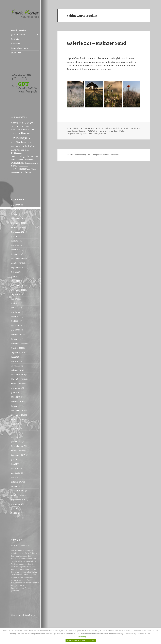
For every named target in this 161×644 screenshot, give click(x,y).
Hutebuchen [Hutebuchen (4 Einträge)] (29, 143)
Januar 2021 (16, 339)
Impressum (16, 53)
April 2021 (16, 330)
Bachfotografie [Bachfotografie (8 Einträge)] (18, 129)
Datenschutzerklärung (21, 48)
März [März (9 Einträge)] (22, 150)
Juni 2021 (15, 321)
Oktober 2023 (17, 263)
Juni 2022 (15, 303)
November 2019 (18, 379)
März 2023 (16, 281)
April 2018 (16, 433)
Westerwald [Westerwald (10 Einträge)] (17, 173)
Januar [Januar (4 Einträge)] (35, 143)
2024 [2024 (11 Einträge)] (23, 126)
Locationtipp (128, 128)
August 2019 (16, 388)
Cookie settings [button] (80, 637)
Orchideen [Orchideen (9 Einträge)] (28, 160)
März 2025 (16, 210)
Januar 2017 (16, 486)
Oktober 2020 (17, 348)
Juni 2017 (15, 464)
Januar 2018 (16, 442)
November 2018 (18, 415)
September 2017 (18, 455)
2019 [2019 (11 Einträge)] (26, 123)
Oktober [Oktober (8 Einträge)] (20, 160)
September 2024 (18, 232)
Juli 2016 (15, 509)
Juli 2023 (15, 272)
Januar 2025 (16, 214)
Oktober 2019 (17, 384)
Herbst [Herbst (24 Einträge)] (21, 142)
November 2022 (18, 290)
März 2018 (16, 437)
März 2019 (16, 397)
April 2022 (16, 312)
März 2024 (16, 250)
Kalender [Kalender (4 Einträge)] (17, 147)
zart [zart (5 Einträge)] (33, 173)
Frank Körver (88, 128)
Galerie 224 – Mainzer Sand (96, 43)
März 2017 (16, 477)
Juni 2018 (15, 424)
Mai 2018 (15, 428)
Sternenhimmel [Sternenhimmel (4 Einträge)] (24, 166)
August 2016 (16, 504)
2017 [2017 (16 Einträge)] (14, 123)
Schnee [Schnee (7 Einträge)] (28, 163)
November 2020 (18, 343)
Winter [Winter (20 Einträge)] (27, 172)
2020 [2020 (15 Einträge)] (31, 123)
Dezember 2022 (18, 285)
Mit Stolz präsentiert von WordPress (104, 155)
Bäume (101, 128)
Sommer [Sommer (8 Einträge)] (15, 166)
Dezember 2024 (18, 218)
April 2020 (16, 366)
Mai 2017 (15, 468)
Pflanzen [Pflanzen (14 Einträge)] (16, 163)
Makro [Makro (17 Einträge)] (15, 150)
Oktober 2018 (17, 419)
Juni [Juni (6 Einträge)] (13, 146)
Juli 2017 (15, 460)
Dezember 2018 (18, 410)
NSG (85, 134)
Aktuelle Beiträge (19, 30)
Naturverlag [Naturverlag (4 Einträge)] (34, 157)
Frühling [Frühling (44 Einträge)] (18, 138)
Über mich (16, 44)
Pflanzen (82, 131)
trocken (102, 134)
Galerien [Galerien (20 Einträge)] (30, 138)
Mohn (122, 131)
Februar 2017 (17, 482)
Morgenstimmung (74, 134)
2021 (91, 131)
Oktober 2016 (17, 495)
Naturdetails (72, 131)
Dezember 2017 (18, 446)
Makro (137, 128)
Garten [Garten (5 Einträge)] (14, 143)
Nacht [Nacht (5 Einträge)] (27, 150)
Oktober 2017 (17, 451)
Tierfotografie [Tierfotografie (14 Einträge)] (19, 169)
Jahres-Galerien (18, 34)
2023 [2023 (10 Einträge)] (18, 126)
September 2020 (18, 352)
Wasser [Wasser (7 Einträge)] (34, 169)
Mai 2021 (15, 326)
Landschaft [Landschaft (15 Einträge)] (26, 146)
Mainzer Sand (113, 131)
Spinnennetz (93, 134)
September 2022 (18, 294)
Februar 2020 (17, 370)
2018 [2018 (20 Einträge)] (20, 123)
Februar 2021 (17, 335)
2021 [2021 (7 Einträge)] (35, 123)
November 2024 (18, 223)
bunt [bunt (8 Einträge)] (30, 129)
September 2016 (18, 500)
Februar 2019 (17, 402)
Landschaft (117, 128)
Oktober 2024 (17, 227)
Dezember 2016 (18, 491)
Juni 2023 (15, 277)
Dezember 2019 (18, 375)
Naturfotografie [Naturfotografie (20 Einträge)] (21, 156)
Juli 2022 (15, 299)
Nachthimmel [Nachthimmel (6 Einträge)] (16, 153)
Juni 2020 (15, 357)
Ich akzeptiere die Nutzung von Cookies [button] (81, 640)
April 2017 (16, 473)
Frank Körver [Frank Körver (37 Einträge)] (21, 133)
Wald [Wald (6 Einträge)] (28, 169)
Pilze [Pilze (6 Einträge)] (23, 163)
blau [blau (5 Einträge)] (26, 130)
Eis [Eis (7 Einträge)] (33, 129)
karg (104, 131)
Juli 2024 (15, 236)
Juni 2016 (15, 513)
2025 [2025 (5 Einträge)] (28, 127)
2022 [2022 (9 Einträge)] (14, 126)
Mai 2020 (15, 361)
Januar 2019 (16, 406)
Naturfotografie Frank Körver (24, 615)
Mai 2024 (15, 245)
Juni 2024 (15, 241)
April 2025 (16, 205)
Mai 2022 (15, 308)
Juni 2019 (15, 393)
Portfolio (15, 39)
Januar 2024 (16, 254)
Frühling (108, 128)
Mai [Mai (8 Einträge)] (34, 146)
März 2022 (16, 317)
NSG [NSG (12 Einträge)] (13, 160)
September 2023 (18, 268)
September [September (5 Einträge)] (34, 163)
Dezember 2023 (18, 259)
